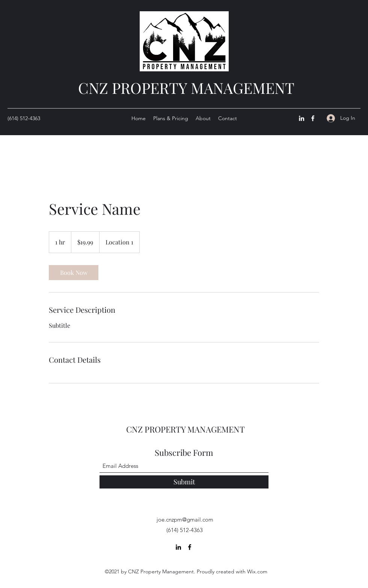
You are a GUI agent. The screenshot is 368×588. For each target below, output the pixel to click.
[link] (74, 273)
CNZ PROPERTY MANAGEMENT (186, 88)
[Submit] (184, 482)
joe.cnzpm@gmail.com (185, 519)
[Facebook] (313, 118)
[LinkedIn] (302, 118)
